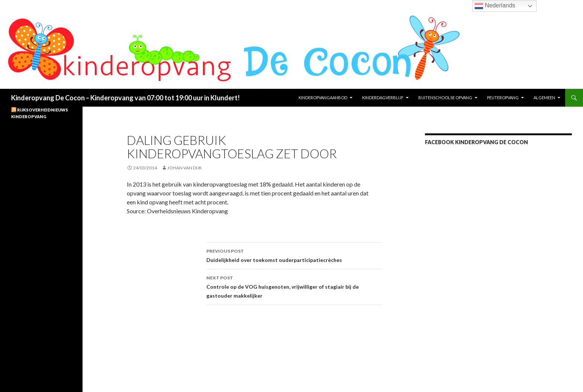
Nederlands (495, 6)
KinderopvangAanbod (323, 98)
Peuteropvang (503, 98)
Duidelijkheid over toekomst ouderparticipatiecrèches (294, 255)
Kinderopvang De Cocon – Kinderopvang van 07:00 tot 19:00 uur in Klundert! (125, 98)
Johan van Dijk (185, 168)
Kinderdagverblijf (383, 98)
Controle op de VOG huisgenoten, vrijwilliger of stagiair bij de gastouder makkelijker (294, 286)
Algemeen (544, 98)
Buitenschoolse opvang (445, 98)
